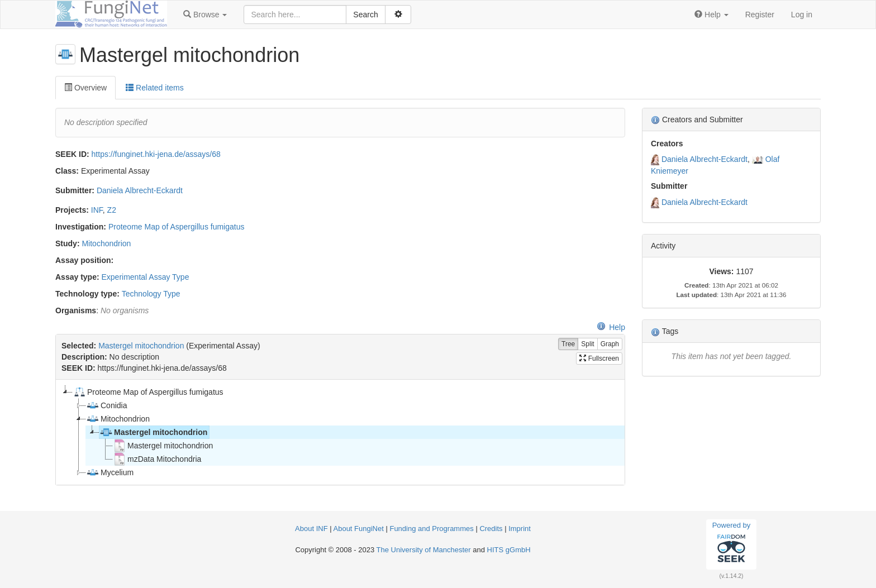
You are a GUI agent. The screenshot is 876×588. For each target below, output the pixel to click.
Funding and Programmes (431, 529)
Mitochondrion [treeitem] (118, 419)
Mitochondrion (106, 243)
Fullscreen (599, 358)
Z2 (112, 210)
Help (611, 327)
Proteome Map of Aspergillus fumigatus (177, 227)
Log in (802, 15)
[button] (205, 15)
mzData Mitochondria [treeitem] (157, 459)
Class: (67, 171)
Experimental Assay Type (145, 277)
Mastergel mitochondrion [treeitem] (153, 432)
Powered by (732, 544)
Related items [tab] (154, 88)
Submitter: (75, 190)
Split (587, 344)
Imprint (520, 529)
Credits (491, 529)
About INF (311, 529)
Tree (568, 344)
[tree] (340, 432)
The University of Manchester (424, 550)
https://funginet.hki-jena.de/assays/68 (156, 154)
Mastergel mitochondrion (141, 346)
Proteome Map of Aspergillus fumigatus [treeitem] (148, 392)
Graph (610, 344)
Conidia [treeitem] (106, 405)
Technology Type (151, 294)
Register (760, 15)
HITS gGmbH (509, 550)
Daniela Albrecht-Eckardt (140, 190)
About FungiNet (359, 529)
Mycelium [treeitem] (110, 472)
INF (97, 210)
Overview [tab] (85, 88)
